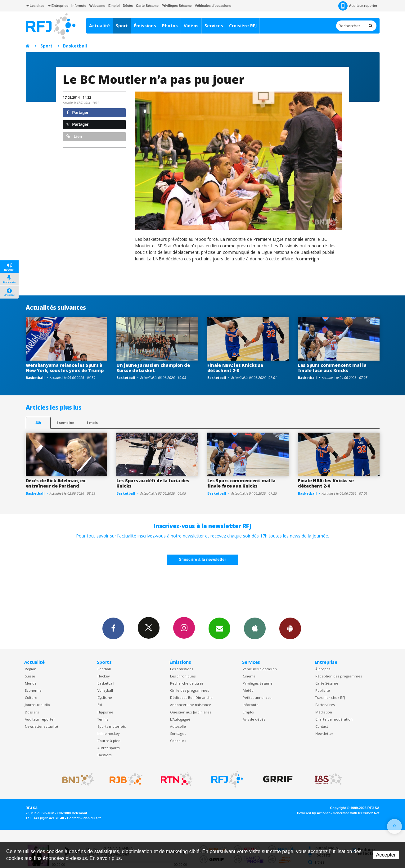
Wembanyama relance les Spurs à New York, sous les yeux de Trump (65, 368)
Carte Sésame (147, 6)
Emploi (114, 6)
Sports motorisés (112, 726)
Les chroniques (183, 676)
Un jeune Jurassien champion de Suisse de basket (153, 368)
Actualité (99, 26)
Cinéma (249, 676)
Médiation (324, 712)
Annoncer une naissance (191, 705)
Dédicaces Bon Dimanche (191, 697)
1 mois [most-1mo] (92, 423)
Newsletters (219, 628)
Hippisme (105, 712)
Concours (178, 741)
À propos (323, 669)
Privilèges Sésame (177, 6)
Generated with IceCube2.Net (356, 813)
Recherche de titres (187, 683)
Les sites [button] (35, 6)
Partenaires (325, 705)
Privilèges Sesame (258, 683)
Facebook (113, 628)
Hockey (103, 676)
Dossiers (32, 712)
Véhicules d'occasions (213, 6)
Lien (74, 136)
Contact (322, 726)
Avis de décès (254, 719)
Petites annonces (257, 697)
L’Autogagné (180, 719)
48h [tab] (38, 423)
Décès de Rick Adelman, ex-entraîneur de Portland (57, 483)
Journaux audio (37, 705)
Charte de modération (334, 719)
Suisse (30, 676)
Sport (122, 26)
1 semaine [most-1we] (65, 423)
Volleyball (105, 690)
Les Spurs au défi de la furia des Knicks (153, 483)
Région (31, 669)
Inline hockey (108, 733)
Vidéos (191, 26)
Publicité (323, 690)
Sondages (178, 733)
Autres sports (108, 748)
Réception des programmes (339, 676)
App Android (290, 628)
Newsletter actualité (41, 726)
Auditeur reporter (40, 719)
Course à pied (109, 741)
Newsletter (324, 733)
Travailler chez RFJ (330, 697)
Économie (33, 690)
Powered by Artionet (313, 813)
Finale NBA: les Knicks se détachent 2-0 (235, 368)
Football (104, 669)
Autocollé (178, 726)
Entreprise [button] (58, 6)
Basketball (75, 46)
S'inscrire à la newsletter (203, 559)
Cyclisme (105, 697)
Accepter (386, 855)
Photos (170, 26)
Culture (31, 697)
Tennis (103, 719)
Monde (31, 683)
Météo (248, 690)
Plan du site (92, 818)
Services (214, 26)
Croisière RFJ (243, 26)
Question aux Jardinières (191, 712)
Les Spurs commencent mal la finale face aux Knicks (332, 368)
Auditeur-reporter (358, 6)
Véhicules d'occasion (260, 669)
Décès (128, 6)
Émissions (145, 26)
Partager (77, 112)
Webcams (97, 6)
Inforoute (79, 6)
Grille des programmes (189, 690)
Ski (100, 705)
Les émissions (182, 669)
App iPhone (255, 628)
